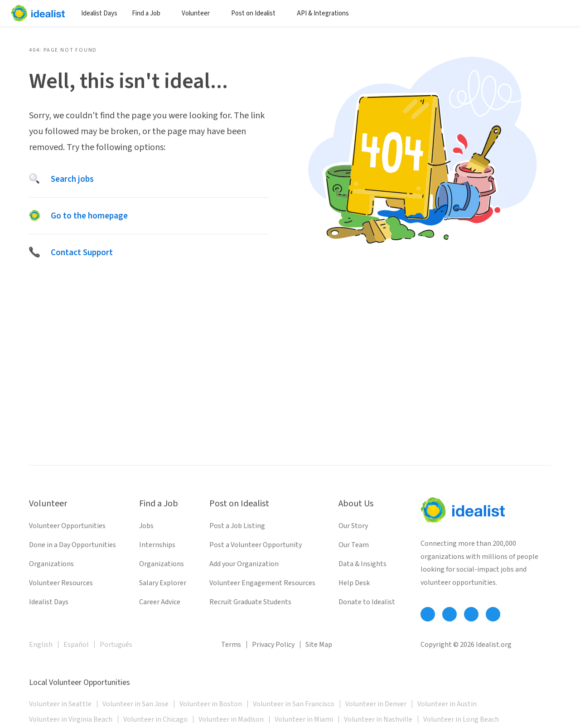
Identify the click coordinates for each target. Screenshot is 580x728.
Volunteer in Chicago (155, 719)
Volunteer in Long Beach (461, 719)
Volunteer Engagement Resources (262, 583)
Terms (231, 645)
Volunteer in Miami (304, 719)
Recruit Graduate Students (250, 602)
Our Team (354, 545)
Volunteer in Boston (211, 704)
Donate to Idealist (367, 602)
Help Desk (354, 583)
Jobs (146, 526)
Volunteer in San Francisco (294, 704)
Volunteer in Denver (376, 704)
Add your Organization (244, 564)
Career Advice (160, 602)
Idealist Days (99, 13)
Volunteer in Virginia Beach (71, 719)
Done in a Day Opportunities (72, 545)
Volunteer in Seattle (60, 704)
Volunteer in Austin (447, 704)
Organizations (51, 564)
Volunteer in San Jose (135, 704)
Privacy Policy (273, 645)
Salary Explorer (163, 583)
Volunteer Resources (61, 583)
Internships (157, 545)
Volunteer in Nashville (378, 719)
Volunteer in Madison (231, 719)
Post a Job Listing (237, 526)
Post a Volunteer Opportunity (256, 545)
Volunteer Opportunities (67, 526)
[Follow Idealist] (428, 614)
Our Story (353, 526)
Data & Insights (362, 564)
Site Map (319, 645)
